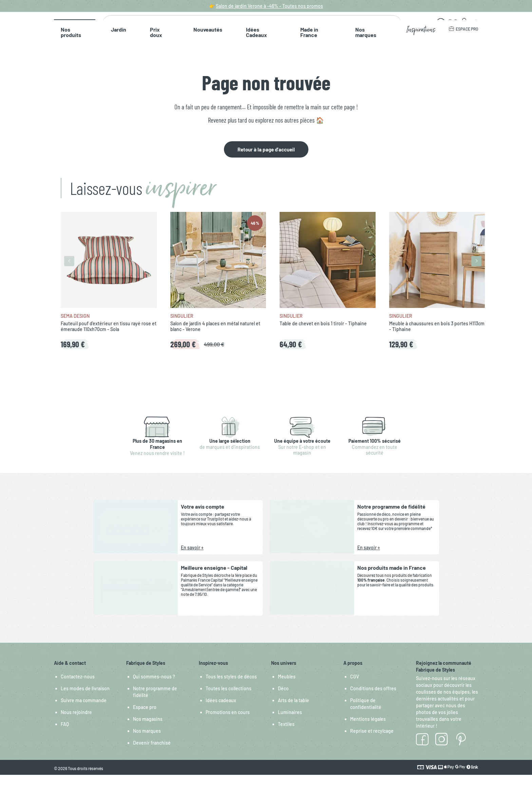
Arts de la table (293, 710)
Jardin (103, 47)
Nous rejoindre (76, 722)
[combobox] (249, 28)
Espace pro (145, 717)
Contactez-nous (78, 687)
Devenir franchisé (152, 753)
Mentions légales (368, 729)
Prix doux (132, 47)
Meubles (287, 687)
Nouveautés (168, 47)
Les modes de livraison (85, 699)
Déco (283, 699)
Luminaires (290, 722)
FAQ (65, 734)
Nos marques (300, 47)
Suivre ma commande (84, 710)
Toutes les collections (229, 699)
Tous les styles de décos (231, 687)
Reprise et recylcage (372, 741)
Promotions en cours (228, 722)
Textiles (286, 734)
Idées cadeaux (221, 710)
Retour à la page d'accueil (266, 160)
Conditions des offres (373, 699)
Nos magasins (148, 729)
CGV (355, 687)
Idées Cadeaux (210, 47)
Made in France (256, 47)
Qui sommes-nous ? (154, 687)
